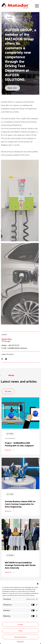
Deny (21, 631)
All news (8, 391)
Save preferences (20, 637)
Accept (20, 624)
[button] (38, 583)
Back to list (12, 87)
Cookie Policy (20, 641)
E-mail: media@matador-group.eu (14, 348)
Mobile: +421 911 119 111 (10, 345)
